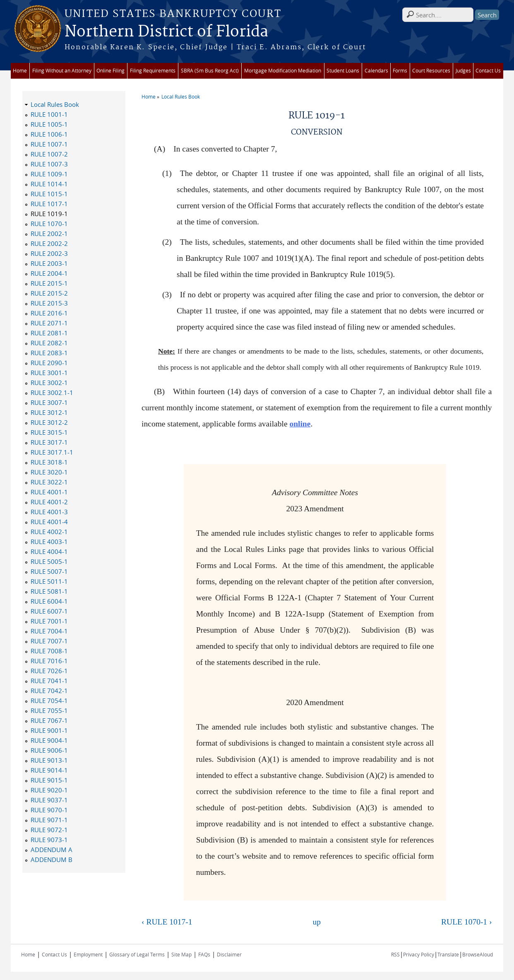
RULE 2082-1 (49, 343)
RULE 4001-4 (49, 522)
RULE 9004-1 (49, 740)
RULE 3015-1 (49, 432)
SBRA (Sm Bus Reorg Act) (210, 71)
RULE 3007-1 (49, 402)
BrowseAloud (478, 954)
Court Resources (431, 71)
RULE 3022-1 (49, 482)
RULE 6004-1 (49, 601)
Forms (400, 71)
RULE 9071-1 (49, 820)
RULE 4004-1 (49, 551)
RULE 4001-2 (49, 502)
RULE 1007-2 (49, 154)
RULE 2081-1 (49, 333)
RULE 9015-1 (49, 780)
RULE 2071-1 (49, 323)
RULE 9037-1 (49, 800)
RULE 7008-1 (49, 651)
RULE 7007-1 (49, 641)
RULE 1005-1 (49, 124)
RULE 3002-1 (49, 383)
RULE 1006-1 (49, 134)
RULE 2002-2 (49, 243)
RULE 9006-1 (49, 750)
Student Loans (343, 71)
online (300, 424)
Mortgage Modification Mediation (283, 71)
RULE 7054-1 (49, 701)
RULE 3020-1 (49, 472)
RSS (395, 954)
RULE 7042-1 (49, 691)
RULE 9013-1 (49, 760)
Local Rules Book (181, 96)
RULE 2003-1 (49, 263)
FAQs (204, 954)
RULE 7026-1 (49, 671)
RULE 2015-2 (49, 293)
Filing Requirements (153, 71)
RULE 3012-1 (49, 412)
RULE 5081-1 (49, 591)
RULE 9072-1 (49, 830)
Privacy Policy (419, 954)
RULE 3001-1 (49, 373)
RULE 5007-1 (49, 571)
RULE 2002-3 (49, 253)
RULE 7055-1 (49, 710)
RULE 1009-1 (49, 174)
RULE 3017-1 (49, 442)
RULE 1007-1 (49, 144)
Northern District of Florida (166, 32)
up (317, 922)
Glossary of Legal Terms (137, 954)
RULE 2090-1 (49, 363)
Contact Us (488, 71)
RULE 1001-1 (49, 114)
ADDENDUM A (52, 850)
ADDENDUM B (52, 860)
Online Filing (110, 71)
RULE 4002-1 (49, 532)
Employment (88, 954)
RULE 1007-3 (49, 164)
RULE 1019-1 (49, 214)
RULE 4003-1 (49, 542)
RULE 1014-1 (49, 184)
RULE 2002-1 (49, 234)
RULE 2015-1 (49, 283)
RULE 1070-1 (49, 224)
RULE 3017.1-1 (52, 452)
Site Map (181, 954)
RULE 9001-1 (49, 730)
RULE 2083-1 (49, 353)
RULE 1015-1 (49, 194)
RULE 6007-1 (49, 611)
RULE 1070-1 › (466, 922)
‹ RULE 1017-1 (167, 922)
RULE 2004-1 (49, 273)
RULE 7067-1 (49, 720)
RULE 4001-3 (49, 512)
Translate (448, 954)
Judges (463, 71)
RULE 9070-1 (49, 810)
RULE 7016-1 (49, 661)
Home (20, 71)
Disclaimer (229, 954)
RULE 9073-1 (49, 840)
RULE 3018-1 (49, 462)
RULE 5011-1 (49, 581)
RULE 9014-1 (49, 770)
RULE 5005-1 (49, 561)
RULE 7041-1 (49, 681)
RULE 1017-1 (49, 204)
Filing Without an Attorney (62, 71)
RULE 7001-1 (49, 621)
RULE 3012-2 (49, 422)
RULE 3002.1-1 (52, 392)
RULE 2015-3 (49, 303)
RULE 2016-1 (49, 313)
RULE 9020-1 (49, 790)
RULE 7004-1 (49, 631)
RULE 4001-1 (49, 492)
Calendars (376, 71)
